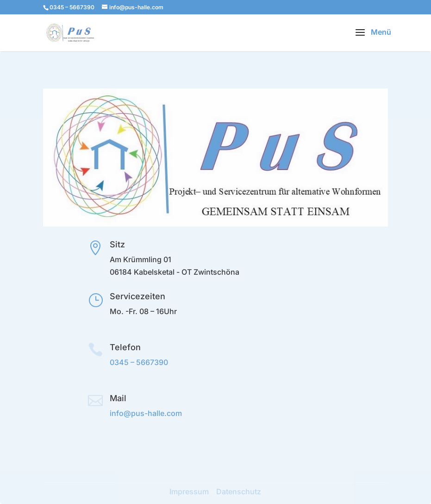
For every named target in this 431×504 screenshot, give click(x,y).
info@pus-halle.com (146, 413)
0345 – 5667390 (139, 362)
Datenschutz (239, 491)
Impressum (189, 491)
